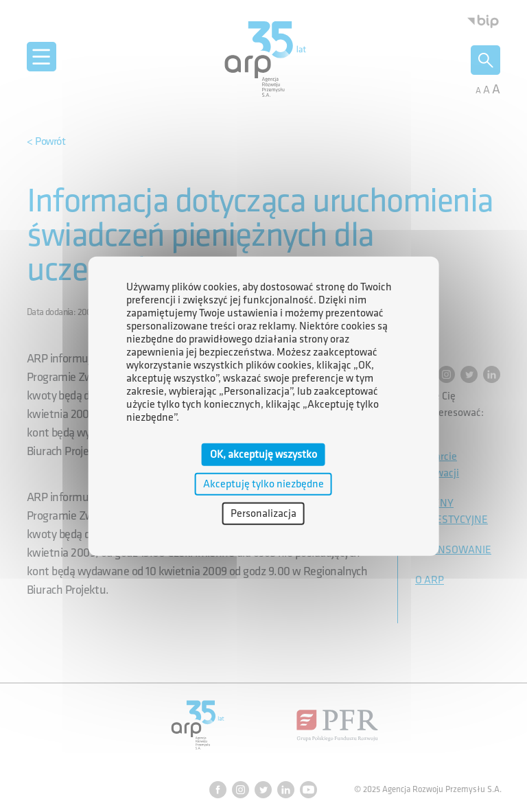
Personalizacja (263, 514)
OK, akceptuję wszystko (263, 454)
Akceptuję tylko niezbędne (263, 484)
